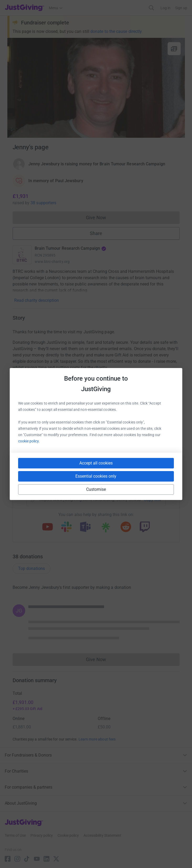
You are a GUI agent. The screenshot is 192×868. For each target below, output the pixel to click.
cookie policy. (29, 441)
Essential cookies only (96, 476)
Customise (96, 489)
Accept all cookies (96, 463)
